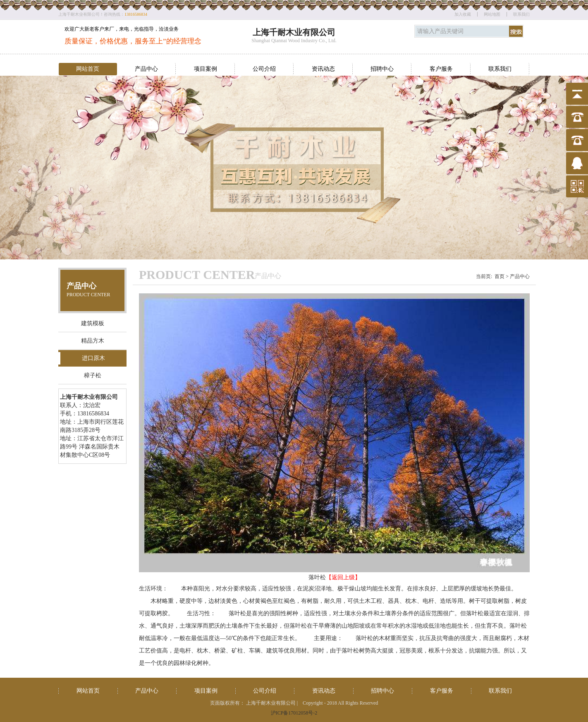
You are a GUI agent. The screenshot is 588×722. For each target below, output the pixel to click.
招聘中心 (382, 69)
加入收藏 (463, 14)
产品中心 (146, 69)
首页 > (502, 276)
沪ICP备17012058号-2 (294, 713)
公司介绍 (264, 69)
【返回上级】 (343, 577)
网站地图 (492, 14)
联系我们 (521, 14)
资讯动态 (323, 69)
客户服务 (441, 69)
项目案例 (206, 69)
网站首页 (88, 69)
